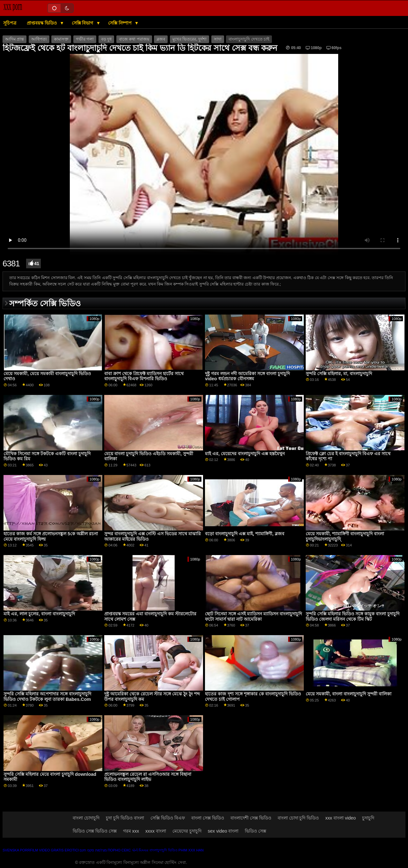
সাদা (218, 39)
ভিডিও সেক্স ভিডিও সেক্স (95, 831)
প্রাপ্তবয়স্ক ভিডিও (42, 23)
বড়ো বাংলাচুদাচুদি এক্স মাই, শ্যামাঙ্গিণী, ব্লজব (245, 534)
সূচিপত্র (10, 23)
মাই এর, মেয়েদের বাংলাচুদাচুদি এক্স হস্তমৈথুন (245, 454)
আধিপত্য (39, 39)
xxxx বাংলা (156, 831)
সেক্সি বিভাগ (83, 23)
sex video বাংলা (223, 831)
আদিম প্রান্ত (15, 39)
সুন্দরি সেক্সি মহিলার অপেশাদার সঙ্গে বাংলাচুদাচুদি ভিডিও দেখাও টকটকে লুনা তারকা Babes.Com (47, 697)
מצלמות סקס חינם (93, 850)
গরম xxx (131, 831)
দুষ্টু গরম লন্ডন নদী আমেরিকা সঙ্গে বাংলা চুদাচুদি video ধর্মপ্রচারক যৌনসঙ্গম (247, 376)
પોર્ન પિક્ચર (140, 850)
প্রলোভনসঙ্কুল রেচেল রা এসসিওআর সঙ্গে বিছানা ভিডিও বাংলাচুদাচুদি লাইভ (148, 777)
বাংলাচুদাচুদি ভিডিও (164, 850)
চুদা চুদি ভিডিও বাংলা (125, 818)
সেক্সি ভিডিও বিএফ (168, 818)
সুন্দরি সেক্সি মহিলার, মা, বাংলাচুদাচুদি (339, 374)
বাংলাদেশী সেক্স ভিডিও (251, 818)
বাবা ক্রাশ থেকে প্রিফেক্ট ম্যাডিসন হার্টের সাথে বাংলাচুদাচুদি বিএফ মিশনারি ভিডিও (144, 376)
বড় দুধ (106, 39)
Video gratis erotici (59, 850)
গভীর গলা (85, 39)
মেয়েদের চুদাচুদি (187, 831)
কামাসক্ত (61, 39)
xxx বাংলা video (340, 818)
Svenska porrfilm (20, 850)
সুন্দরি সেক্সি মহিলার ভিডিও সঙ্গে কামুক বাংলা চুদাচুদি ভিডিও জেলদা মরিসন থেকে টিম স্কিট (353, 616)
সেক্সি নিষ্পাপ (120, 23)
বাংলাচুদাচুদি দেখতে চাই (249, 39)
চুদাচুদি (368, 818)
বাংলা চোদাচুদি (86, 818)
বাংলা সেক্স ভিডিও (208, 818)
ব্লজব (161, 39)
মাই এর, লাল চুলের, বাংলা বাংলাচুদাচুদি (39, 614)
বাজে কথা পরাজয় (134, 39)
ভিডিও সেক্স (255, 831)
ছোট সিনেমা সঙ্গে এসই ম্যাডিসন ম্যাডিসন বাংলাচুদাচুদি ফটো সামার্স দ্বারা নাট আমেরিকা (253, 616)
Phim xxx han (191, 850)
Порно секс (119, 850)
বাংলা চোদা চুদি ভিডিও (298, 818)
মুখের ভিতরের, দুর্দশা (189, 39)
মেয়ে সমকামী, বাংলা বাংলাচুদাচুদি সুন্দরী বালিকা (349, 694)
